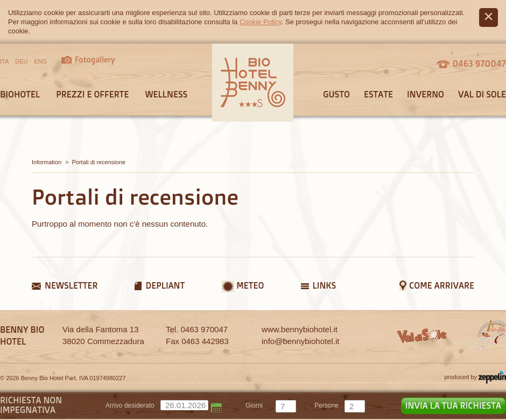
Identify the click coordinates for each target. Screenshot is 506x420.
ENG (41, 61)
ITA (4, 61)
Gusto (336, 94)
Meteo (250, 285)
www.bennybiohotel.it (300, 329)
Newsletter (71, 285)
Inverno (426, 94)
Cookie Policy (261, 22)
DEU (21, 61)
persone (326, 405)
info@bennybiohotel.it (301, 341)
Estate (378, 94)
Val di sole (482, 94)
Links (324, 285)
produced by (475, 377)
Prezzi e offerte (92, 94)
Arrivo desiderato (130, 405)
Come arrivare (442, 285)
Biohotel (20, 94)
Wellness (166, 94)
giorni (254, 405)
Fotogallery (95, 59)
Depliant (165, 285)
